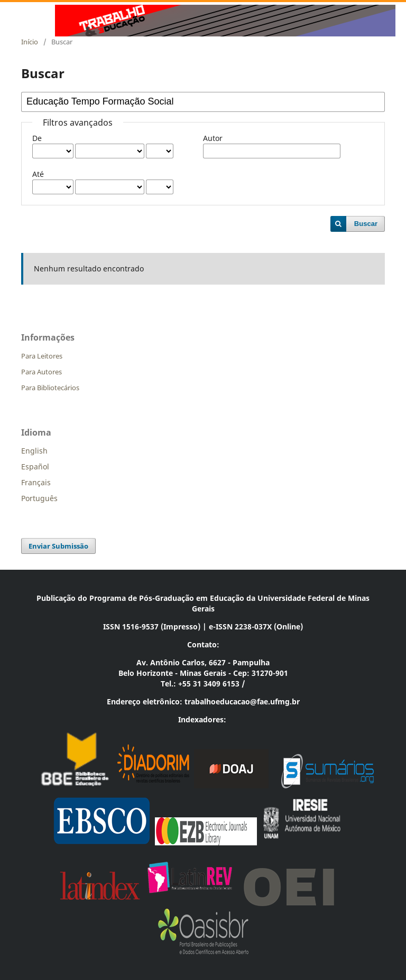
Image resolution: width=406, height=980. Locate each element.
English (34, 451)
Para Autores (41, 372)
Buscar (366, 224)
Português (39, 498)
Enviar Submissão (58, 546)
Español (35, 467)
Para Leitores (42, 356)
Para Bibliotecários (50, 388)
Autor (213, 138)
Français (36, 482)
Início (30, 42)
